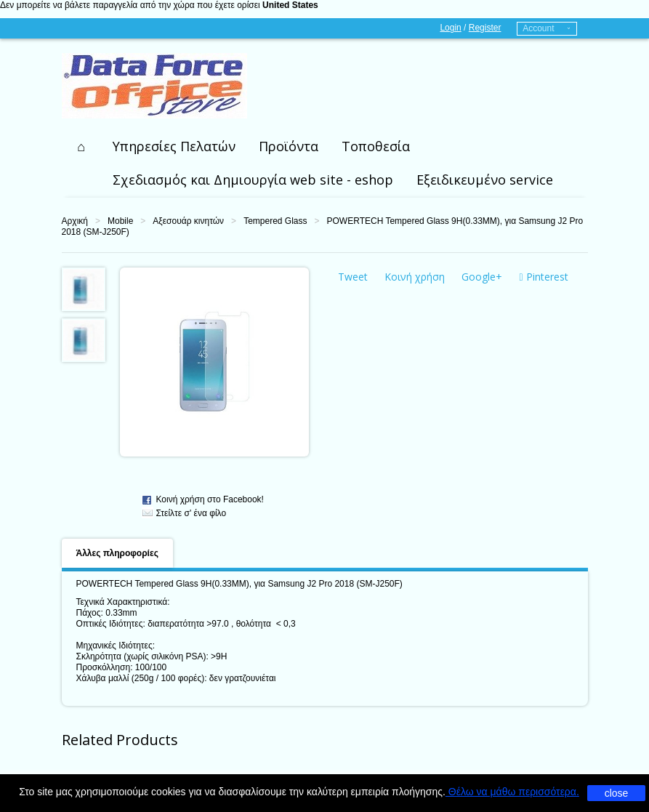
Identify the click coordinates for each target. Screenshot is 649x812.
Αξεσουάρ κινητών (188, 221)
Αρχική (75, 221)
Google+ (482, 277)
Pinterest (544, 277)
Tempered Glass (275, 221)
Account (538, 28)
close (617, 793)
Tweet (353, 277)
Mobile (120, 221)
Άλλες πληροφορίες (117, 553)
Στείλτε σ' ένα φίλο (192, 513)
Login (450, 28)
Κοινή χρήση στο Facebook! (210, 499)
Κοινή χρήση (415, 277)
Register (485, 28)
